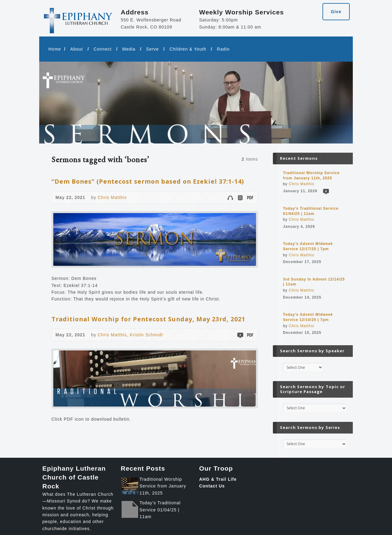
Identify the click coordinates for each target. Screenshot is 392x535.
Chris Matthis (112, 197)
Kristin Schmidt (146, 335)
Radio (223, 49)
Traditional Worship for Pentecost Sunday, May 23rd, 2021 (148, 319)
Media (129, 49)
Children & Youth (188, 49)
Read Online (240, 198)
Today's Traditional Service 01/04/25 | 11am (160, 510)
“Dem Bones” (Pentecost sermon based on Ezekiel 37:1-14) (148, 181)
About (77, 49)
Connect (102, 49)
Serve (153, 49)
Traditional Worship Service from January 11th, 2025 (163, 486)
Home (55, 49)
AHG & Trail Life (218, 479)
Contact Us (212, 486)
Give (336, 12)
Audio (230, 198)
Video (240, 335)
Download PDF (250, 198)
